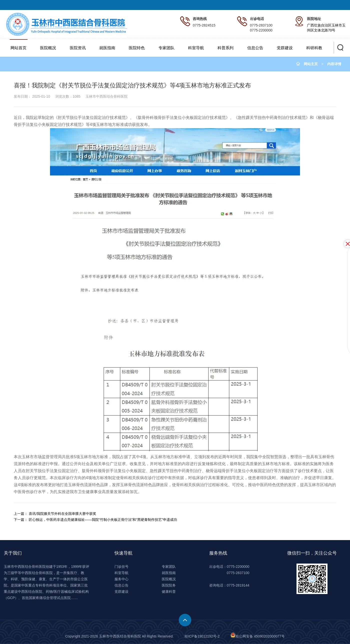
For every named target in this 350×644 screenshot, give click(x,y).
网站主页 (311, 64)
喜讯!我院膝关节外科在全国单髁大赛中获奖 (62, 514)
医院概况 (48, 48)
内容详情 (334, 64)
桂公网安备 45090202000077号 (258, 636)
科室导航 (196, 48)
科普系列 (225, 48)
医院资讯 (78, 48)
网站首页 (18, 48)
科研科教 (314, 48)
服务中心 (121, 579)
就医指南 (107, 48)
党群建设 (285, 48)
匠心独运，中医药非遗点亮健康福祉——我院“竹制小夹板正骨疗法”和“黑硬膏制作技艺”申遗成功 (103, 520)
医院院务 (169, 585)
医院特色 (137, 48)
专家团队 (166, 48)
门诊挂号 (121, 567)
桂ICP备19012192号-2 (202, 636)
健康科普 (169, 592)
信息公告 (255, 48)
